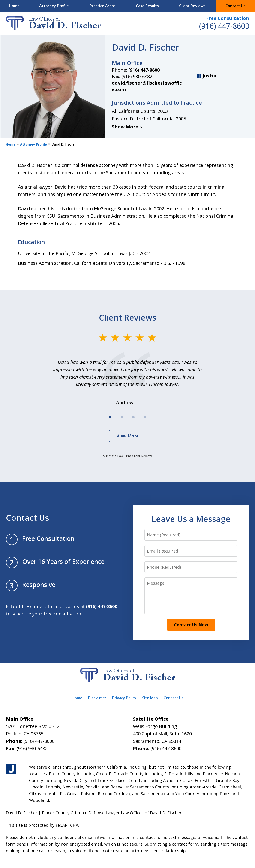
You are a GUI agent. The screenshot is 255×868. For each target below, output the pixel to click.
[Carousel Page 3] (133, 417)
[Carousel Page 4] (145, 417)
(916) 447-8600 (224, 26)
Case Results (147, 6)
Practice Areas (103, 6)
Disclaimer (97, 698)
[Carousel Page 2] (122, 417)
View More (128, 436)
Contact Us (235, 6)
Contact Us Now (191, 625)
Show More (125, 127)
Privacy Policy (124, 698)
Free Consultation (228, 18)
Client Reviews (192, 6)
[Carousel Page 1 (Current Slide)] (110, 417)
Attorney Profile (54, 6)
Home (14, 6)
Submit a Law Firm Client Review (127, 456)
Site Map (150, 698)
